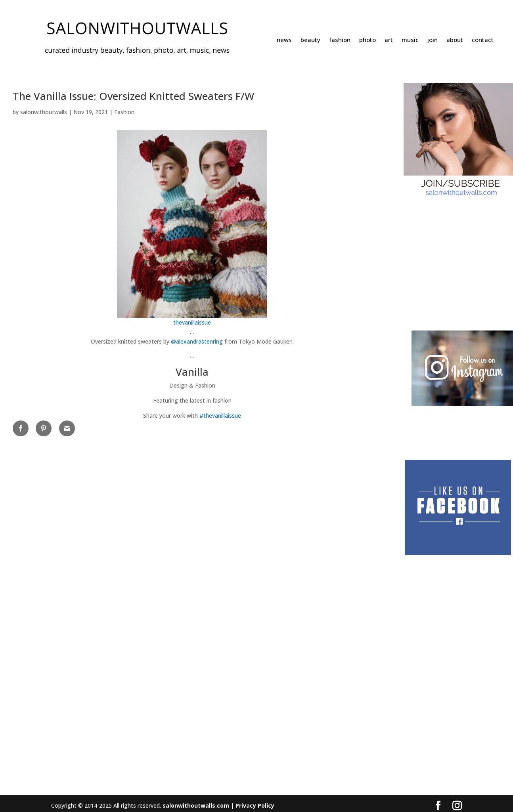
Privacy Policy (255, 805)
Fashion (124, 112)
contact (483, 40)
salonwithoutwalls (44, 112)
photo (368, 40)
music (410, 40)
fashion (340, 40)
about (455, 40)
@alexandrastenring (197, 341)
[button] (192, 379)
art (389, 40)
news (284, 40)
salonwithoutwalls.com (196, 805)
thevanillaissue (192, 322)
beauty (310, 40)
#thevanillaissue (220, 416)
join (433, 40)
